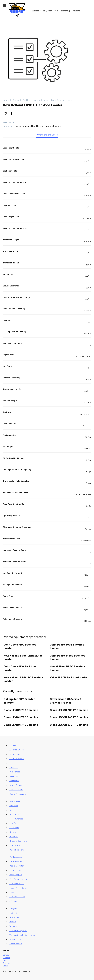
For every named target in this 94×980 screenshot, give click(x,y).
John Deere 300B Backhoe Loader (67, 646)
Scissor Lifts (14, 892)
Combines (14, 776)
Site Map (6, 963)
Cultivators (14, 806)
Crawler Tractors (16, 801)
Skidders (13, 901)
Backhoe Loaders (31, 100)
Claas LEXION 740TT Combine (69, 717)
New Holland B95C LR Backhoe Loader (23, 657)
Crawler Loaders (16, 790)
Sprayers (13, 908)
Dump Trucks (15, 814)
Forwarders (14, 828)
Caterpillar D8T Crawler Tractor (19, 701)
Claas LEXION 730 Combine (21, 717)
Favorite (6, 960)
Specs (16, 100)
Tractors (13, 922)
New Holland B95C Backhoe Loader (67, 668)
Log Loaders (15, 845)
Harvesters (14, 837)
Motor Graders (15, 870)
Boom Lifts (14, 768)
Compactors (14, 781)
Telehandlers (15, 917)
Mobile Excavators (17, 866)
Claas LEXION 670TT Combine (69, 725)
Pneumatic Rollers (17, 884)
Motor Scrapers (16, 875)
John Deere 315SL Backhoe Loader (68, 657)
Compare (7, 955)
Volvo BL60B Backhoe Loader (69, 678)
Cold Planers (15, 772)
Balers (12, 763)
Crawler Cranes (16, 785)
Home (6, 100)
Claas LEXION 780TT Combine (69, 710)
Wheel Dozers (15, 939)
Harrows (13, 832)
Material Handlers (16, 850)
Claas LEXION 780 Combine (21, 710)
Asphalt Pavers (15, 754)
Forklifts (13, 823)
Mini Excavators (16, 861)
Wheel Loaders (16, 944)
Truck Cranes (15, 926)
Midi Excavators (16, 857)
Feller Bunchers (16, 819)
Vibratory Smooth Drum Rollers (22, 935)
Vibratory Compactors (18, 931)
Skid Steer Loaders (17, 897)
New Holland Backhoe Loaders (59, 100)
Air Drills (13, 745)
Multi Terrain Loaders (18, 879)
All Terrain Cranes (16, 750)
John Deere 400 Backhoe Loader (20, 646)
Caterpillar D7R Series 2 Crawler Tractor (65, 701)
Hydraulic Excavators (18, 841)
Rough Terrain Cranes (18, 888)
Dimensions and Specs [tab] (47, 135)
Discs (12, 810)
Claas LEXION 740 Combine (21, 725)
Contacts (6, 958)
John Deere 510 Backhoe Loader (20, 668)
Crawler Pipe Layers (17, 794)
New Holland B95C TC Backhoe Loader (23, 679)
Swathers (13, 913)
